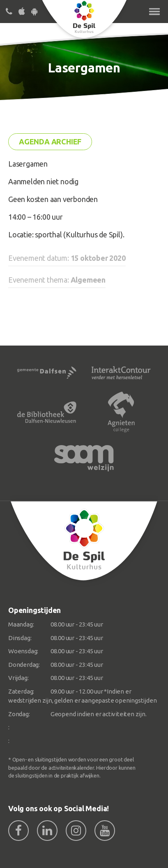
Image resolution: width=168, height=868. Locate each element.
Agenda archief (50, 142)
